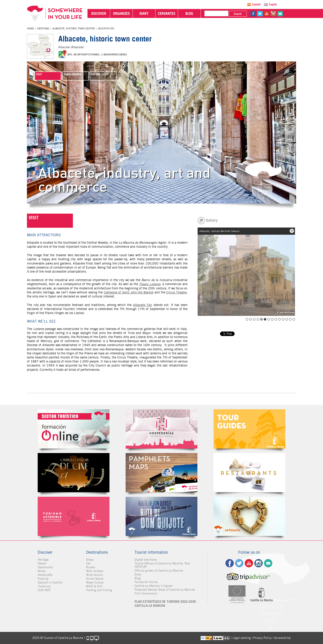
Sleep (90, 560)
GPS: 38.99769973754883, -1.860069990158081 (97, 54)
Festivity (43, 579)
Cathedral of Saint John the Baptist (129, 292)
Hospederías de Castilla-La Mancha (161, 429)
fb (253, 14)
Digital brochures (146, 560)
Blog (138, 578)
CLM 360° (44, 590)
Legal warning (242, 638)
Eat (88, 563)
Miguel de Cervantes (161, 516)
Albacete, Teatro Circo (294, 319)
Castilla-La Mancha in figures (154, 586)
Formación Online (146, 582)
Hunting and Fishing (99, 590)
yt (267, 14)
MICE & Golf (94, 586)
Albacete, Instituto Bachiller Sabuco (265, 319)
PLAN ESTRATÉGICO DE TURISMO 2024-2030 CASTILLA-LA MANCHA (165, 604)
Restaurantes (249, 473)
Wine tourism (95, 575)
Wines (42, 571)
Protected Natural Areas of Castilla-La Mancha (165, 590)
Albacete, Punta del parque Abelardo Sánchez (283, 319)
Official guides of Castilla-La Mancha (159, 571)
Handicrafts (45, 575)
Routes (91, 567)
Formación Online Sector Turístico (74, 429)
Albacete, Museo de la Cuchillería (272, 319)
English (273, 4)
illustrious (44, 586)
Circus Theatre (176, 292)
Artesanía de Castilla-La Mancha (249, 516)
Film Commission (146, 593)
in (273, 14)
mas (292, 231)
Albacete (269, 319)
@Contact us (280, 14)
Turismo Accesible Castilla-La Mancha (74, 516)
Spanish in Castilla (50, 582)
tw (260, 14)
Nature (42, 563)
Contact (268, 563)
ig (259, 563)
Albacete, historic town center (74, 28)
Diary (138, 574)
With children (95, 571)
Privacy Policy (262, 638)
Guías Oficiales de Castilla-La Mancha (249, 429)
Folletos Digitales (161, 473)
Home (30, 28)
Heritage (43, 28)
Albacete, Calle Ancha (287, 319)
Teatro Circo (247, 319)
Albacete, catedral (261, 319)
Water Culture (95, 582)
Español (256, 4)
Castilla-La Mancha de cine (74, 473)
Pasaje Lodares (150, 284)
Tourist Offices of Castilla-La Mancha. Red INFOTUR (162, 565)
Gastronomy (45, 567)
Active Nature (95, 579)
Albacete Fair (143, 305)
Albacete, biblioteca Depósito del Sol (258, 319)
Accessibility (282, 638)
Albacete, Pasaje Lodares (279, 319)
